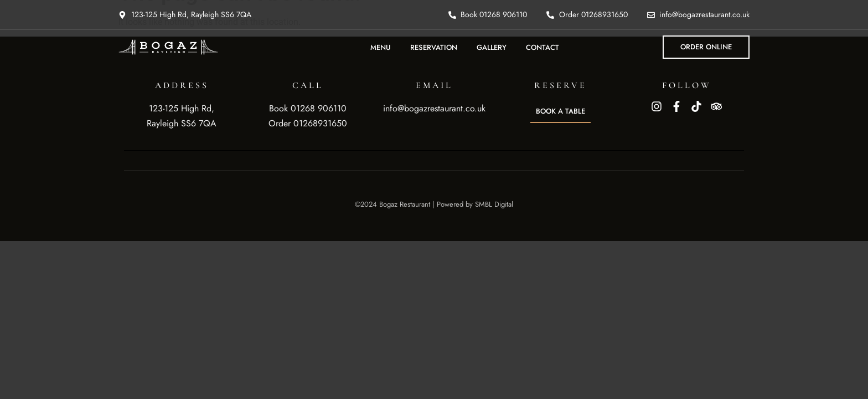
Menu (381, 47)
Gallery (492, 47)
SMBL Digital (494, 204)
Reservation (434, 47)
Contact (542, 47)
